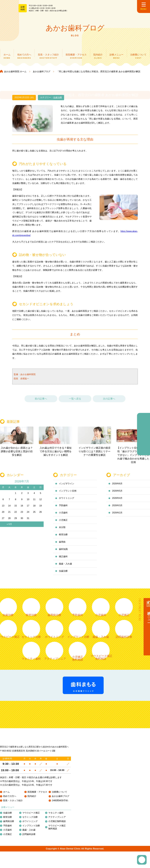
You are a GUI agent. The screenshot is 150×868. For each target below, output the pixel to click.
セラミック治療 (30, 858)
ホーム (6, 833)
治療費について (59, 833)
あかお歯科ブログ (61, 837)
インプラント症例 (68, 493)
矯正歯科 (63, 559)
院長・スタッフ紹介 (13, 841)
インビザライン (67, 486)
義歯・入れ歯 (65, 566)
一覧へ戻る (75, 401)
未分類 (62, 529)
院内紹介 (32, 837)
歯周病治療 (9, 862)
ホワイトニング (67, 500)
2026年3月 (117, 508)
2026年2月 (117, 515)
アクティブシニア (57, 858)
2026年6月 (117, 486)
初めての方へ (10, 837)
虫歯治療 (58, 100)
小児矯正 (63, 522)
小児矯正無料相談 (57, 862)
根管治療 (63, 537)
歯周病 (62, 544)
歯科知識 (63, 551)
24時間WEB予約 (60, 841)
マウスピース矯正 (31, 853)
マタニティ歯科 (56, 853)
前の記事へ (41, 401)
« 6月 (9, 526)
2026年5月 (117, 493)
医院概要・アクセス (37, 833)
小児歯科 (63, 515)
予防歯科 (63, 508)
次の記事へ (109, 401)
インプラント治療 (31, 866)
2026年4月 (117, 500)
